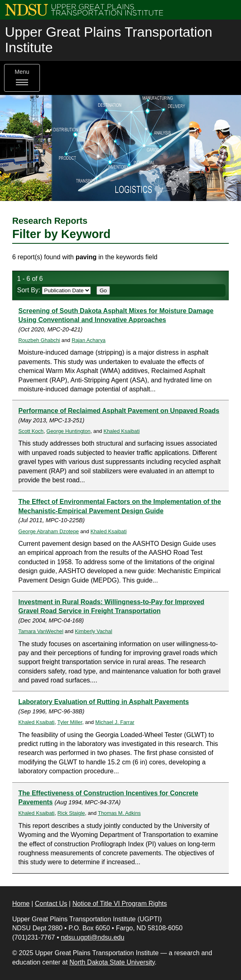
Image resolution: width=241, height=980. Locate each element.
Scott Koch (31, 431)
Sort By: (54, 290)
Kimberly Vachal (94, 631)
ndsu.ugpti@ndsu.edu (92, 937)
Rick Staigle (71, 813)
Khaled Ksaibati (122, 431)
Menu (22, 78)
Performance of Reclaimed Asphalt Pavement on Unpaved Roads (119, 411)
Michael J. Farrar (115, 722)
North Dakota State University (112, 962)
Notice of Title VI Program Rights (120, 904)
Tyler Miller (70, 722)
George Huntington (68, 431)
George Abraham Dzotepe (49, 531)
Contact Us (51, 904)
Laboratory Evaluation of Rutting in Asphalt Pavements (104, 702)
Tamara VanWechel (41, 631)
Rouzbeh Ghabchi (39, 340)
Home (21, 904)
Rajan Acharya (89, 340)
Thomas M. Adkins (119, 813)
